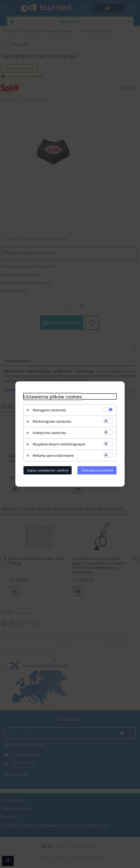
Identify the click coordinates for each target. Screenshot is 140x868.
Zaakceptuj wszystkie (97, 470)
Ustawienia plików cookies (53, 397)
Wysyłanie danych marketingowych (59, 444)
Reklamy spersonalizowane (53, 455)
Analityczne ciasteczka (49, 433)
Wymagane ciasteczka (49, 410)
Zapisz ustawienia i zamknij (48, 470)
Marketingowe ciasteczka (52, 421)
